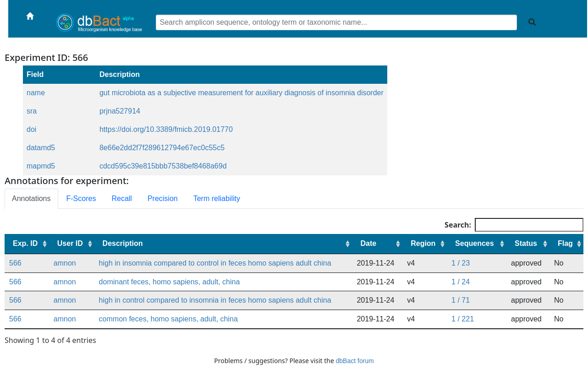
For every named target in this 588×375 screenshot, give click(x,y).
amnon (65, 263)
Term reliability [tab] (217, 198)
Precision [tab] (163, 198)
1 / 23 (461, 263)
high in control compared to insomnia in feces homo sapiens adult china (215, 300)
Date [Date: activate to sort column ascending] (368, 243)
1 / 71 (461, 300)
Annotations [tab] (31, 198)
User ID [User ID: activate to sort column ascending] (70, 243)
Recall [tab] (121, 198)
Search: (514, 225)
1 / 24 (461, 282)
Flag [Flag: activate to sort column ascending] (565, 243)
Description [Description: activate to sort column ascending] (123, 243)
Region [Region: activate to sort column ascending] (423, 243)
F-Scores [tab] (81, 198)
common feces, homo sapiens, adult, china (168, 319)
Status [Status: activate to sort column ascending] (526, 243)
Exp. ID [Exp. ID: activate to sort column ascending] (25, 243)
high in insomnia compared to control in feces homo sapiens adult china (215, 263)
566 (15, 263)
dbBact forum (355, 361)
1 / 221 (463, 319)
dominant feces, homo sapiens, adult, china (170, 282)
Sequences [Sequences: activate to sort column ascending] (474, 243)
